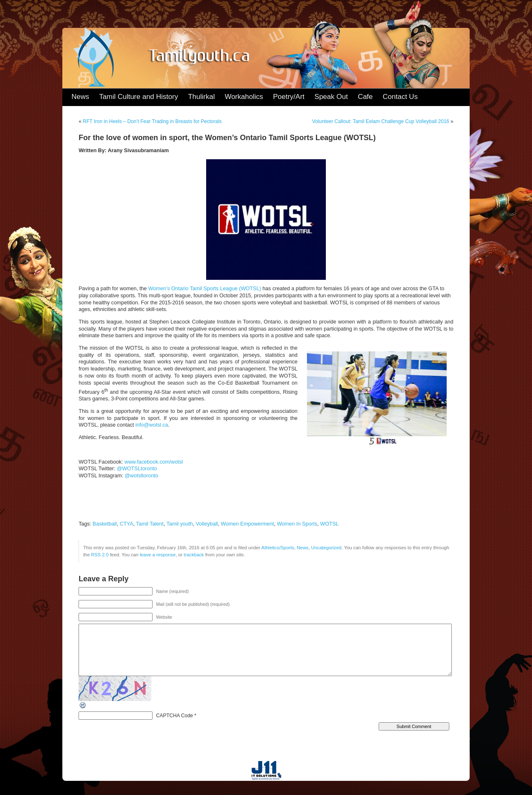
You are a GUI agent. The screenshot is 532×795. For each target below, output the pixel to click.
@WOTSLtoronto (137, 469)
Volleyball (207, 524)
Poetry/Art (289, 97)
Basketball (105, 524)
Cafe (365, 97)
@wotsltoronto (142, 476)
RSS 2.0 (100, 555)
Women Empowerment (247, 524)
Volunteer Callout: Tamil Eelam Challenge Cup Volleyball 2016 (381, 121)
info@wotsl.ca (152, 425)
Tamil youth (180, 524)
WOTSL (329, 524)
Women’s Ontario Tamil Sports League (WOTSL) (205, 289)
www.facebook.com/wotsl (154, 462)
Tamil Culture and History (139, 97)
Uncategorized (326, 548)
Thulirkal (201, 97)
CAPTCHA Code (175, 716)
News (80, 97)
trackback (194, 555)
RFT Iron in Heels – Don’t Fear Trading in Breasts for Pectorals (152, 121)
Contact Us (400, 97)
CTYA (127, 524)
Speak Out (331, 97)
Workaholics (244, 97)
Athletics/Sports (278, 548)
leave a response (158, 555)
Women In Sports (297, 524)
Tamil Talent (150, 524)
